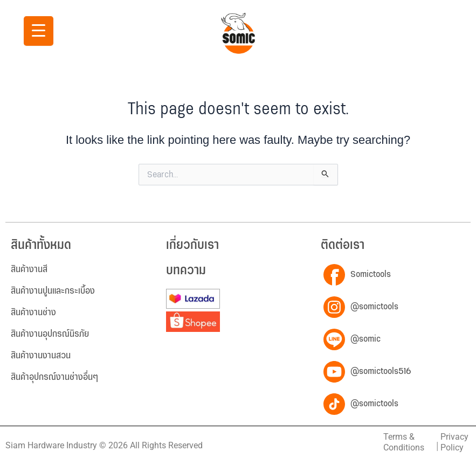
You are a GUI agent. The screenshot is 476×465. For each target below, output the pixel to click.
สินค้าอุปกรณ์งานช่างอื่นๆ (54, 377)
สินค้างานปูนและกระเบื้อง (53, 291)
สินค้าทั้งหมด (41, 245)
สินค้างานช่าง (33, 313)
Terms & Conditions (404, 442)
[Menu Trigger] (39, 31)
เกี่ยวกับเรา (192, 245)
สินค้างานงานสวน (41, 356)
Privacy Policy (454, 442)
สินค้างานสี (29, 269)
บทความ (186, 271)
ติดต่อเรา (343, 245)
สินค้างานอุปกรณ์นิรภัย (50, 334)
